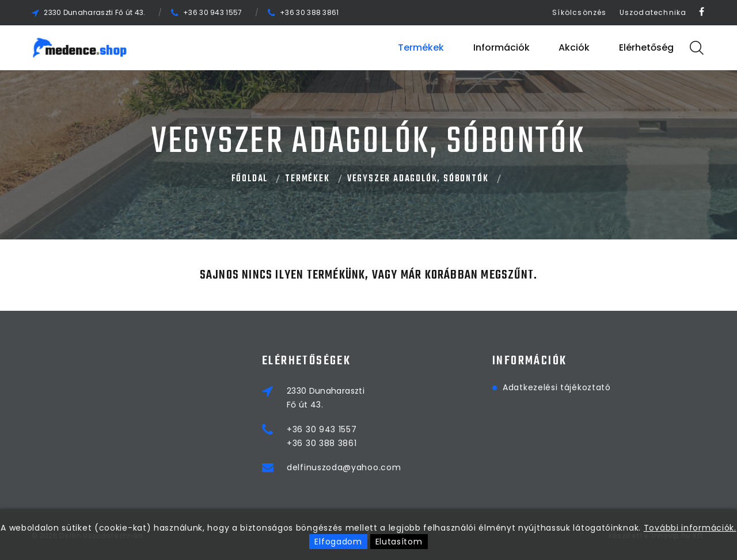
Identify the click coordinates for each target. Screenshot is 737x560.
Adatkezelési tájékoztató (557, 387)
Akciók (574, 47)
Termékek (421, 47)
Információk (502, 47)
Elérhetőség (646, 47)
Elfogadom (338, 542)
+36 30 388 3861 (309, 12)
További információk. (690, 528)
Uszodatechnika (653, 12)
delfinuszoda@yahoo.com (344, 467)
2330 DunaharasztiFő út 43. (326, 398)
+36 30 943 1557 (213, 12)
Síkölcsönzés (579, 12)
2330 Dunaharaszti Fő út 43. (94, 12)
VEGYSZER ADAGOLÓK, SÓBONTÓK (418, 179)
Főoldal (250, 179)
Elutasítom (399, 542)
